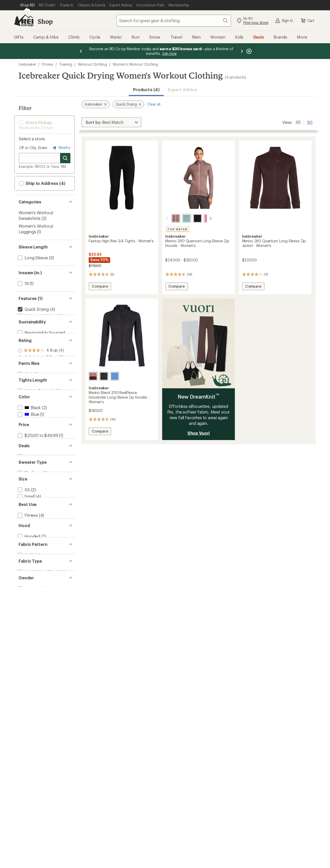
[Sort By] (111, 122)
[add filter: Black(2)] (29, 483)
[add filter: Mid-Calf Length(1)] (36, 457)
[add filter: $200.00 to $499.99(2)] (40, 556)
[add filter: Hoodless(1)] (30, 731)
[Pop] (202, 218)
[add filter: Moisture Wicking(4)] (37, 316)
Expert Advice (182, 89)
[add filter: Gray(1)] (28, 496)
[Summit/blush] (170, 218)
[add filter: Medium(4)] (28, 646)
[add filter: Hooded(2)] (28, 724)
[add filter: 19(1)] (23, 283)
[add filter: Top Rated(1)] (30, 329)
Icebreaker (27, 64)
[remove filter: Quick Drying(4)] (33, 309)
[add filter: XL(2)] (23, 660)
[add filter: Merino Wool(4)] (32, 323)
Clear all (154, 104)
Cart (307, 21)
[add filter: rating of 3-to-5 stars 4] (41, 393)
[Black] (191, 218)
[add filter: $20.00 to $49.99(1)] (37, 542)
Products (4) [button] (146, 89)
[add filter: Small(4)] (26, 639)
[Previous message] (81, 51)
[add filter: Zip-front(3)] (29, 607)
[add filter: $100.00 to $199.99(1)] (39, 549)
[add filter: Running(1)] (29, 699)
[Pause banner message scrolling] (249, 51)
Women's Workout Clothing (135, 64)
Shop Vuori (199, 433)
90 (310, 122)
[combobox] (174, 21)
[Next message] (242, 51)
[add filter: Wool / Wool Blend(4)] (38, 783)
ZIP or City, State (33, 148)
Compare (100, 287)
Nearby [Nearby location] (61, 148)
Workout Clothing (92, 64)
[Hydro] (180, 218)
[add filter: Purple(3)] (30, 516)
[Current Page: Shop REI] (27, 5)
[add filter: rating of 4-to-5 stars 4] (41, 386)
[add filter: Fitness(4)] (27, 685)
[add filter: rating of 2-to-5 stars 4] (41, 399)
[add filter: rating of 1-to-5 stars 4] (41, 406)
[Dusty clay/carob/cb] (115, 376)
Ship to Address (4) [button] (42, 183)
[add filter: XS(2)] (23, 633)
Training (66, 64)
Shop (45, 21)
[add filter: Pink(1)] (28, 510)
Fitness (48, 64)
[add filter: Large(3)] (26, 653)
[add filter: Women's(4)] (29, 808)
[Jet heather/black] (104, 376)
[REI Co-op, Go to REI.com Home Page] (24, 21)
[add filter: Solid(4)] (25, 757)
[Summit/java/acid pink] (93, 376)
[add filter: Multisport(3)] (30, 692)
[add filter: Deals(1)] (26, 581)
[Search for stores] (65, 158)
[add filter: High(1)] (25, 431)
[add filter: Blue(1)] (28, 490)
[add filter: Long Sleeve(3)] (32, 258)
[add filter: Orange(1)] (31, 503)
